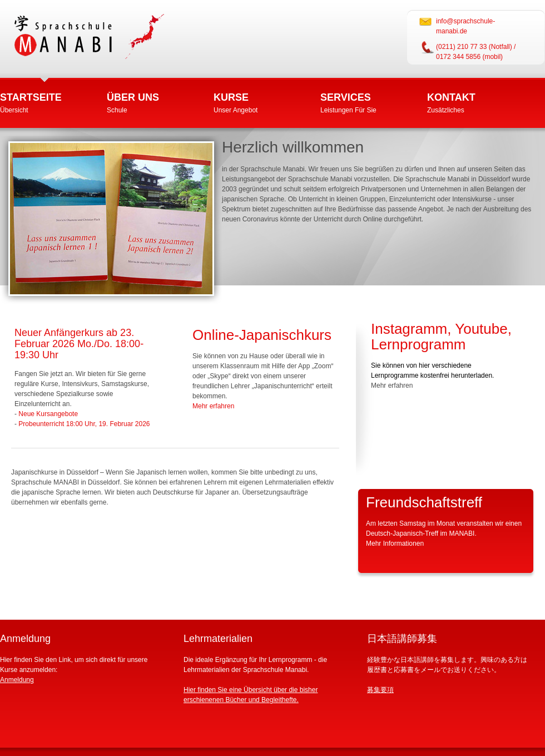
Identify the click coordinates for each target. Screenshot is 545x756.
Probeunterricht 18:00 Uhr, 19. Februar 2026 (84, 424)
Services (346, 97)
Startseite (31, 97)
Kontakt (451, 97)
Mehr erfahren (213, 406)
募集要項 (380, 690)
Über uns (133, 97)
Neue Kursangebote (48, 414)
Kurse (231, 97)
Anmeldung (17, 680)
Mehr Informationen (395, 543)
